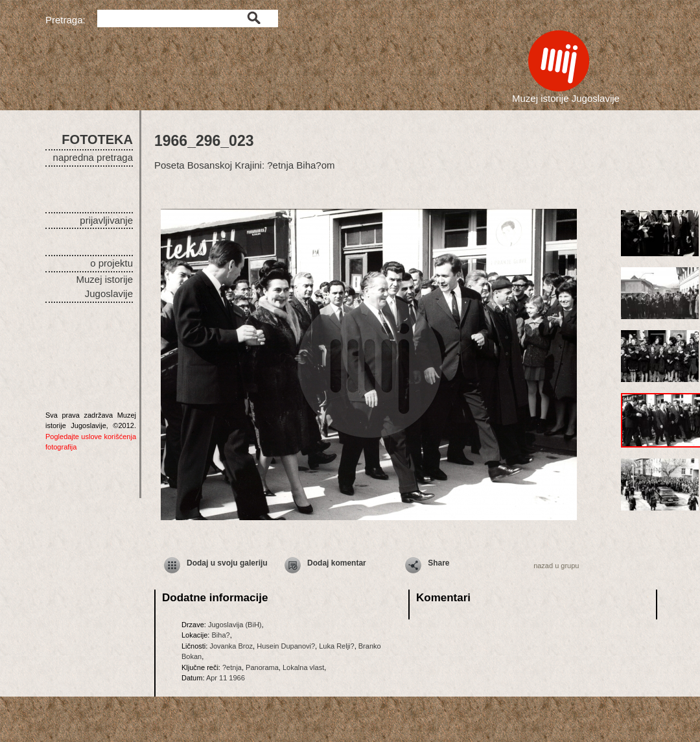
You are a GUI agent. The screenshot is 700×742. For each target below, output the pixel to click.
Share (438, 563)
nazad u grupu (556, 566)
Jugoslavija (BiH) (235, 625)
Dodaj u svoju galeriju (227, 563)
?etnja (232, 667)
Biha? (220, 635)
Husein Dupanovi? (286, 646)
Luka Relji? (336, 646)
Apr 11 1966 (226, 678)
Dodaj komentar (337, 563)
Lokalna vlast (303, 667)
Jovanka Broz (231, 646)
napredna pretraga (93, 157)
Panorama (262, 667)
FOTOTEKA (97, 139)
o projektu (111, 263)
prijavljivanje (106, 220)
